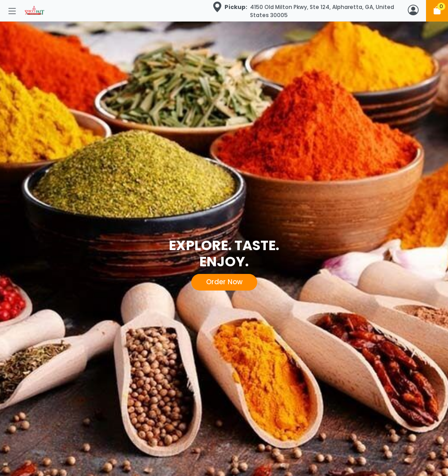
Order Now (224, 282)
